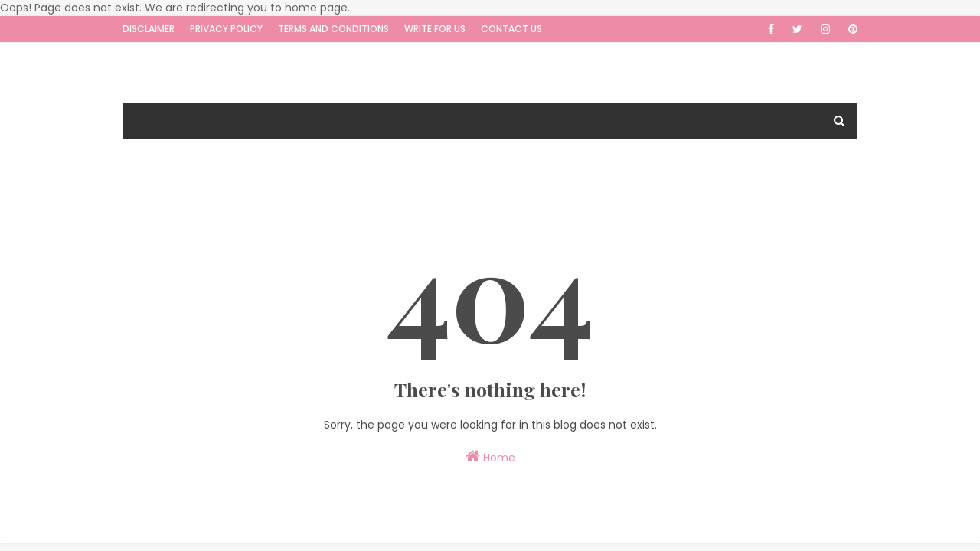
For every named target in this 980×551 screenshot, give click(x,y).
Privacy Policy (226, 29)
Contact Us (511, 29)
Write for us (435, 29)
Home (490, 457)
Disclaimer (149, 29)
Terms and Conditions (333, 29)
